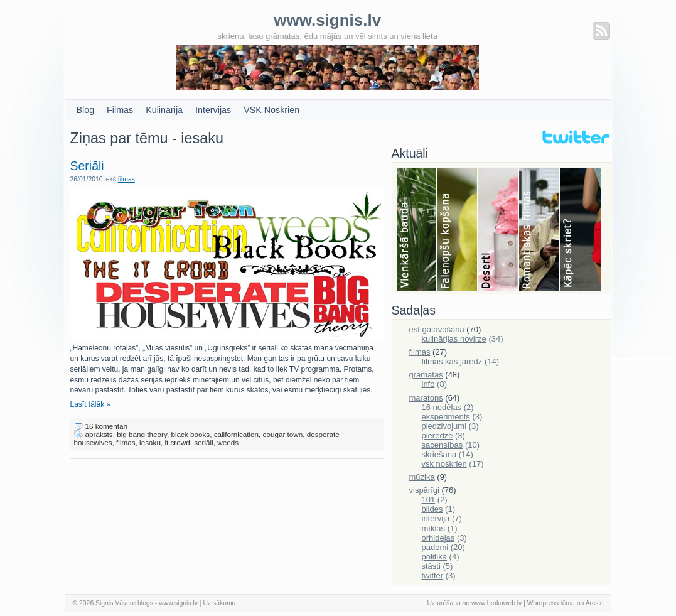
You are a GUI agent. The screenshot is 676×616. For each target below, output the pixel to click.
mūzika (422, 477)
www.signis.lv (178, 603)
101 (429, 500)
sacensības (443, 445)
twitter (433, 575)
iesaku (150, 442)
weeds (228, 442)
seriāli (204, 442)
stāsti (431, 566)
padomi (435, 547)
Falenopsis (458, 230)
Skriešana (580, 230)
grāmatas (426, 375)
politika (434, 557)
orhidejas (438, 538)
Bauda (417, 230)
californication (236, 434)
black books (190, 434)
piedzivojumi (444, 426)
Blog (86, 110)
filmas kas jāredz (452, 361)
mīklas (434, 528)
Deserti (499, 230)
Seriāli (87, 166)
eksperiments (446, 417)
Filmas (120, 110)
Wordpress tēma (551, 603)
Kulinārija (164, 110)
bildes (432, 509)
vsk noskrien (444, 464)
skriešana (439, 454)
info (428, 384)
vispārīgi (424, 490)
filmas (126, 179)
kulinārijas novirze (454, 339)
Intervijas (213, 110)
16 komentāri (107, 426)
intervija (436, 518)
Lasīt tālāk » (91, 404)
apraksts (99, 434)
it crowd (177, 442)
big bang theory (142, 434)
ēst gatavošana (437, 329)
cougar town (283, 434)
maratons (426, 398)
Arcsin (595, 603)
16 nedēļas (442, 407)
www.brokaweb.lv (496, 603)
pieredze (437, 435)
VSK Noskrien (271, 110)
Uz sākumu (219, 603)
